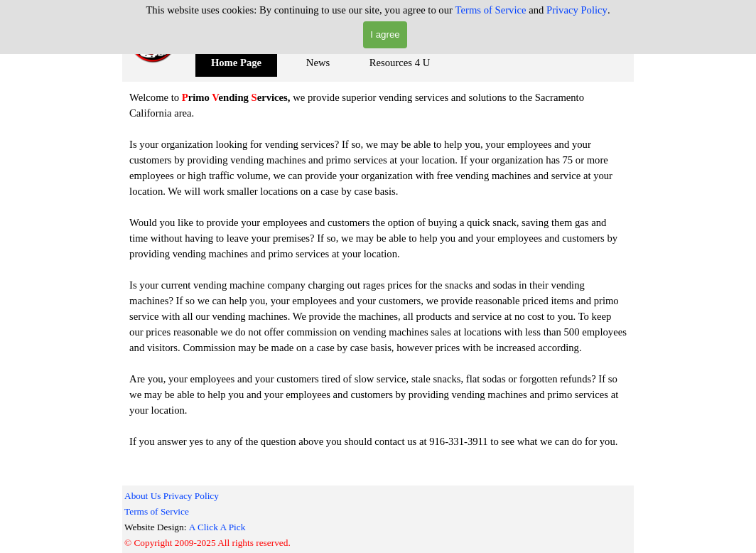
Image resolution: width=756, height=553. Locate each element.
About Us (142, 496)
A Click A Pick (217, 527)
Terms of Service (491, 10)
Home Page (236, 63)
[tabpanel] (378, 269)
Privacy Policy (577, 10)
